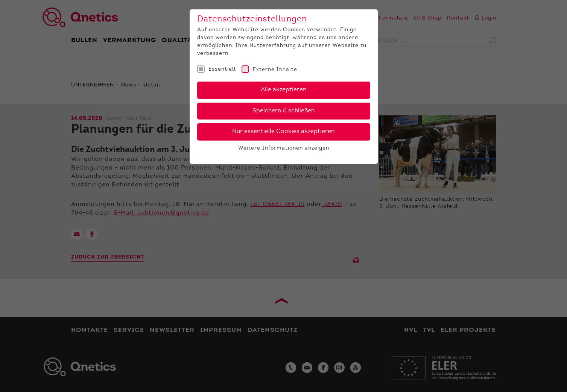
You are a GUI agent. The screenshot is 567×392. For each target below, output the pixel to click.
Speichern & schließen (284, 111)
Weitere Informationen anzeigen (284, 148)
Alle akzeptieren (284, 90)
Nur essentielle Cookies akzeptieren (283, 132)
